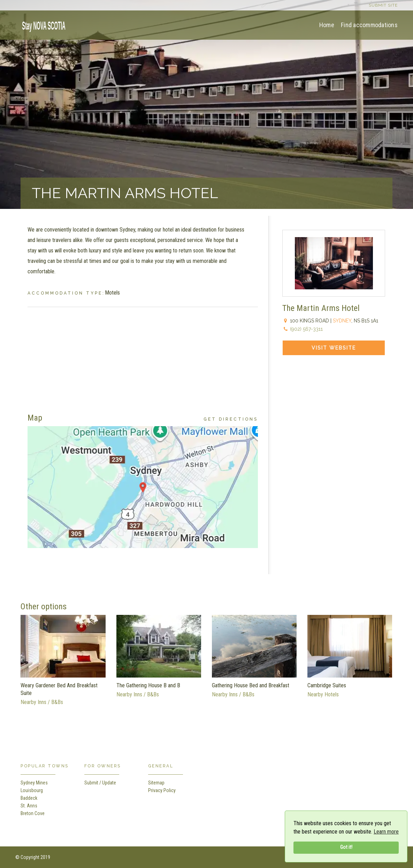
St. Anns (29, 806)
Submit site (383, 5)
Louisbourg (32, 790)
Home (327, 25)
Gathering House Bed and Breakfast (251, 685)
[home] (41, 25)
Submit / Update (100, 783)
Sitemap (156, 783)
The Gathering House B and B (148, 685)
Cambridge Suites (327, 685)
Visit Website (334, 348)
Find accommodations (369, 25)
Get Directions (231, 419)
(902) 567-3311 (306, 329)
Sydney (342, 321)
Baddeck (29, 798)
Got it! (346, 847)
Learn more (386, 832)
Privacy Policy (162, 790)
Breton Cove (33, 813)
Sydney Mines (34, 783)
